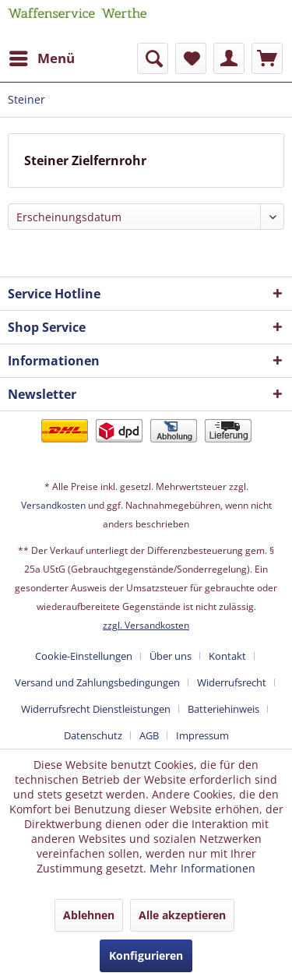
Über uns (171, 656)
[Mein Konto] (229, 58)
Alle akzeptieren (182, 915)
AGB (149, 735)
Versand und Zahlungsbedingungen (97, 682)
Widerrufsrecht (232, 682)
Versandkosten (53, 505)
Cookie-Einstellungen (84, 656)
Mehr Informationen (202, 868)
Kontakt (227, 656)
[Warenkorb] (267, 58)
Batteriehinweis (223, 709)
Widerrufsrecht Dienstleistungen (96, 709)
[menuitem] (41, 58)
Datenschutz (93, 735)
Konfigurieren (146, 955)
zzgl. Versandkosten (146, 625)
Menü (42, 56)
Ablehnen (89, 915)
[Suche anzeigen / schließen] (153, 58)
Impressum (202, 735)
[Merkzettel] (191, 58)
